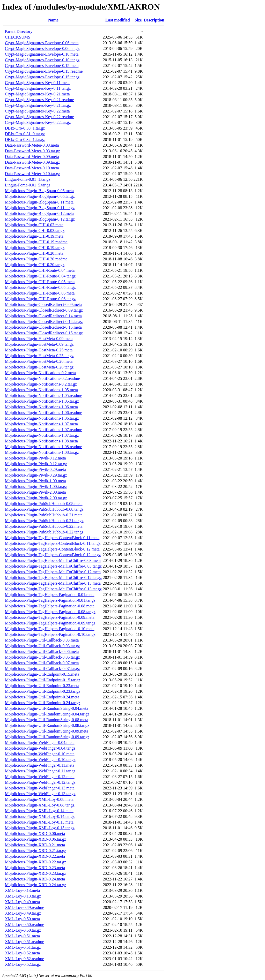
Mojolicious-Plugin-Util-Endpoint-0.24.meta (42, 697)
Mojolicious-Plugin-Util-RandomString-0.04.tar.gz (47, 714)
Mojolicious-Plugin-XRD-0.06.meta (35, 834)
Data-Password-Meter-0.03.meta (32, 145)
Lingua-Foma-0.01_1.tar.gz (28, 179)
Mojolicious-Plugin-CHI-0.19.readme (36, 242)
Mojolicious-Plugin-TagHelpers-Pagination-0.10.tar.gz (50, 634)
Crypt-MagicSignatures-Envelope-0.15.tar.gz (42, 77)
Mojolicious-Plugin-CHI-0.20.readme (36, 259)
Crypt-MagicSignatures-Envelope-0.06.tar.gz (42, 48)
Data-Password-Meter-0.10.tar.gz (32, 174)
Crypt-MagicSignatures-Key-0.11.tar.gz (38, 88)
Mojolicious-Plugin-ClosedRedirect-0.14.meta (43, 316)
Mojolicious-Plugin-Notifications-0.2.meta (40, 373)
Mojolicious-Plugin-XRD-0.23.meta (35, 868)
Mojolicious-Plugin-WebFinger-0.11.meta (40, 765)
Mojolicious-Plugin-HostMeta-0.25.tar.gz (39, 356)
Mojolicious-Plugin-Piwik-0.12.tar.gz (36, 464)
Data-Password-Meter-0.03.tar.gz (32, 151)
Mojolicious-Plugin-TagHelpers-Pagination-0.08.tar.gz (50, 612)
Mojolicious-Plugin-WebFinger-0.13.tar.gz (40, 794)
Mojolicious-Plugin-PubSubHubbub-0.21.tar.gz (44, 521)
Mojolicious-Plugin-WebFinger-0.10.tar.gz (40, 760)
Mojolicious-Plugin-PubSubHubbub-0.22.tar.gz (44, 532)
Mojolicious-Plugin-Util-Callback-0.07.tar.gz (42, 669)
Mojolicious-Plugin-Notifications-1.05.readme (43, 395)
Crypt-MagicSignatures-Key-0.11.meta (37, 83)
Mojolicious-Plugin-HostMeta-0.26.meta (39, 361)
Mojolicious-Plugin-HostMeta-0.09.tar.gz (39, 344)
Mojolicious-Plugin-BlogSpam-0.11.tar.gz (40, 208)
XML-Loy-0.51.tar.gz (23, 947)
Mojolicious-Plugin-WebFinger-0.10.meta (40, 754)
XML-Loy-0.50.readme (24, 925)
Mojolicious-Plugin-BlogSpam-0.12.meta (39, 213)
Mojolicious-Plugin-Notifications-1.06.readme (43, 413)
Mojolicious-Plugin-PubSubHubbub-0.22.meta (44, 526)
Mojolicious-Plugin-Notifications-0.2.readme (42, 378)
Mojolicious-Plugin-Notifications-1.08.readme (43, 447)
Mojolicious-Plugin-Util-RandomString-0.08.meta (47, 720)
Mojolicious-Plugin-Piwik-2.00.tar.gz (36, 498)
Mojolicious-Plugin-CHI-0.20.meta (34, 253)
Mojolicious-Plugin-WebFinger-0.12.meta (40, 777)
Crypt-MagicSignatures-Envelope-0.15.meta (42, 66)
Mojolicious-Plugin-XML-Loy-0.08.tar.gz (40, 805)
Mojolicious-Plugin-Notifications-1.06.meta (41, 407)
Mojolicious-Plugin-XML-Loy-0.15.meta (39, 822)
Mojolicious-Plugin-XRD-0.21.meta (35, 845)
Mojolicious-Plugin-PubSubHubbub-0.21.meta (44, 515)
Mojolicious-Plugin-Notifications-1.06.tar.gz (42, 418)
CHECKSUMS (18, 37)
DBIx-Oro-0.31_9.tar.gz (25, 134)
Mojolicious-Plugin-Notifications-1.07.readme (43, 430)
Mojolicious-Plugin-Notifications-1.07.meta (41, 424)
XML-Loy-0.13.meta (22, 890)
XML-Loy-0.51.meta (22, 936)
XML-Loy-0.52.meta (22, 953)
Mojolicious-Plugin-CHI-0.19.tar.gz (35, 248)
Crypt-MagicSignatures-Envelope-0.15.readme (44, 71)
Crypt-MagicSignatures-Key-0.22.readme (39, 117)
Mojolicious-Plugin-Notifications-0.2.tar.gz (41, 384)
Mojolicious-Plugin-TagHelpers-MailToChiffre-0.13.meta (53, 583)
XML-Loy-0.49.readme (24, 907)
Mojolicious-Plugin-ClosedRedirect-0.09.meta (43, 304)
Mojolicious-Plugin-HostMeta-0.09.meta (39, 339)
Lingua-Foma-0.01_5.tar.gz (28, 185)
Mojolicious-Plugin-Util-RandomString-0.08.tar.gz (47, 725)
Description (154, 20)
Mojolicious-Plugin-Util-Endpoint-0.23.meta (42, 686)
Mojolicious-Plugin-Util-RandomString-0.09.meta (47, 731)
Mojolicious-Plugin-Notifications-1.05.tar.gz (42, 401)
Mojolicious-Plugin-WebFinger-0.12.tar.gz (40, 782)
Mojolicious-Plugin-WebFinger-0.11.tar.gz (40, 771)
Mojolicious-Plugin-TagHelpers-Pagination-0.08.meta (50, 606)
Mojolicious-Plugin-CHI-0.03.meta (34, 225)
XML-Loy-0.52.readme (24, 959)
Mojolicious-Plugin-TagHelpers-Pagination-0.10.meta (50, 629)
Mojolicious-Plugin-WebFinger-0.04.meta (40, 742)
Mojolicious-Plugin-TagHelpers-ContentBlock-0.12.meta (52, 549)
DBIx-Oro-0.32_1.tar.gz (25, 140)
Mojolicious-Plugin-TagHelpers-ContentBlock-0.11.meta (52, 538)
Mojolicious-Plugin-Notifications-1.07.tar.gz (42, 435)
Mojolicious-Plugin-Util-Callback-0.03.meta (42, 640)
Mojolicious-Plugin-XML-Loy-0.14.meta (39, 811)
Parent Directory (19, 31)
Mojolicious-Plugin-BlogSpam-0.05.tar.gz (40, 196)
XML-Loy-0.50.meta (22, 919)
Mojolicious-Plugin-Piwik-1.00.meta (35, 481)
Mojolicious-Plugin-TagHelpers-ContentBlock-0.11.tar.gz (53, 543)
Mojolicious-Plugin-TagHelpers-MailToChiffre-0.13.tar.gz (53, 589)
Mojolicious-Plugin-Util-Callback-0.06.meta (42, 651)
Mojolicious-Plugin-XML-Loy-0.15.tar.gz (40, 828)
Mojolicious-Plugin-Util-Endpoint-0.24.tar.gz (43, 703)
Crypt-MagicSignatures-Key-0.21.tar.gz (38, 105)
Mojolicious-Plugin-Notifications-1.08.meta (41, 441)
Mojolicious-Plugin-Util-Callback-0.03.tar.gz (42, 646)
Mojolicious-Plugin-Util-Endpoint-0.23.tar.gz (43, 691)
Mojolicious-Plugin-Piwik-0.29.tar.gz (36, 475)
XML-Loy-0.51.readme (24, 942)
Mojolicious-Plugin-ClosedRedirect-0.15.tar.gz (44, 333)
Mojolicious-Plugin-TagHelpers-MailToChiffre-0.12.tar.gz (53, 578)
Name (53, 20)
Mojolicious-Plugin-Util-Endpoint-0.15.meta (42, 674)
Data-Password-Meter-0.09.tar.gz (32, 162)
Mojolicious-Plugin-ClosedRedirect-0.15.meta (43, 327)
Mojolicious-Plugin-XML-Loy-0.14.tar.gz (40, 816)
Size (138, 20)
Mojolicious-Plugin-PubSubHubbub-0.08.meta (44, 504)
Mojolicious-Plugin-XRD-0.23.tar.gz (35, 873)
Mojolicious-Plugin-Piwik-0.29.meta (35, 469)
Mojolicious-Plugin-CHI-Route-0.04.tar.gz (40, 276)
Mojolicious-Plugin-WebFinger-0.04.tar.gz (40, 748)
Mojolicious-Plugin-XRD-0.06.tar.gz (35, 839)
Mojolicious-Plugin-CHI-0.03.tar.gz (35, 231)
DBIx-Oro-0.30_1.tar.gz (25, 128)
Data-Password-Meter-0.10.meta (32, 168)
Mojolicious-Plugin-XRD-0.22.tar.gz (35, 862)
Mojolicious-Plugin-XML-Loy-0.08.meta (39, 799)
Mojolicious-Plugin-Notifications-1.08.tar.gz (42, 452)
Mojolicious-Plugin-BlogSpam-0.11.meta (39, 202)
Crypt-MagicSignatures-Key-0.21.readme (39, 100)
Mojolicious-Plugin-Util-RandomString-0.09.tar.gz (47, 737)
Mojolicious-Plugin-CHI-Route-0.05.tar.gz (40, 287)
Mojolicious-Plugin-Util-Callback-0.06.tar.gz (42, 657)
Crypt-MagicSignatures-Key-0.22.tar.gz (38, 122)
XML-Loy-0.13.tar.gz (23, 896)
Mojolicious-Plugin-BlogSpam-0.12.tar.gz (40, 219)
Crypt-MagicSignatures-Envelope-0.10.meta (42, 54)
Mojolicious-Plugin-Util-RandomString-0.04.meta (47, 708)
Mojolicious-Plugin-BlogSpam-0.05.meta (39, 191)
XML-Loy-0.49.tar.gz (23, 913)
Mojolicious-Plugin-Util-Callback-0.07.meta (42, 663)
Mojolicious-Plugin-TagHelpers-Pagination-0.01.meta (50, 595)
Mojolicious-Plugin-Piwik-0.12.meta (35, 458)
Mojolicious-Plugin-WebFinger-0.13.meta (40, 788)
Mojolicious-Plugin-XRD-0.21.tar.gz (35, 851)
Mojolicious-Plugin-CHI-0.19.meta (34, 236)
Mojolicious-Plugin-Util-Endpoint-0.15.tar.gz (43, 680)
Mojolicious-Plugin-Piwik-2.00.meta (35, 492)
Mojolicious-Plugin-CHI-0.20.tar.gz (35, 265)
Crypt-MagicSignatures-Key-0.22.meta (37, 111)
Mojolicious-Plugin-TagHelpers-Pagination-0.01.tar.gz (50, 600)
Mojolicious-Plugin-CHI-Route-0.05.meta (40, 282)
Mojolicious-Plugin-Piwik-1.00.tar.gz (36, 487)
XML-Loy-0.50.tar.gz (23, 930)
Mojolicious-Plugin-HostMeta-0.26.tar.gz (39, 367)
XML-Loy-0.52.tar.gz (23, 964)
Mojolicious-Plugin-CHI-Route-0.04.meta (40, 270)
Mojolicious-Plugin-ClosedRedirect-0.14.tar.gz (44, 322)
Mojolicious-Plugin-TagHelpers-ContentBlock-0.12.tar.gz (53, 555)
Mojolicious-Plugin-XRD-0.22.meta (35, 856)
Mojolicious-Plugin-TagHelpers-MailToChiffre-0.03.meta (53, 560)
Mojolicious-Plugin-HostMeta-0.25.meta (39, 350)
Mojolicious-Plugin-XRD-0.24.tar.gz (35, 885)
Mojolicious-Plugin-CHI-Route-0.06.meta (40, 293)
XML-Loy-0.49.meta (22, 902)
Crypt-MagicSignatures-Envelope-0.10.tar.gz (42, 60)
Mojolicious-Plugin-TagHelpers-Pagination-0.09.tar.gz (50, 623)
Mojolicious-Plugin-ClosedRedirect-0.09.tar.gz (44, 310)
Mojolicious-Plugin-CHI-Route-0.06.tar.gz (40, 299)
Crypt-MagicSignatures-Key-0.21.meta (37, 94)
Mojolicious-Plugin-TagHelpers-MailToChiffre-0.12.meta (53, 572)
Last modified (118, 20)
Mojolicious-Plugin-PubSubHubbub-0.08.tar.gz (44, 509)
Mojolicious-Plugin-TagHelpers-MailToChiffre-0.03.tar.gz (53, 566)
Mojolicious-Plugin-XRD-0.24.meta (35, 879)
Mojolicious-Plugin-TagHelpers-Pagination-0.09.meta (50, 617)
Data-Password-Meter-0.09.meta (32, 157)
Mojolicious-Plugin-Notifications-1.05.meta (41, 390)
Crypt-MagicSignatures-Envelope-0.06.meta (42, 43)
